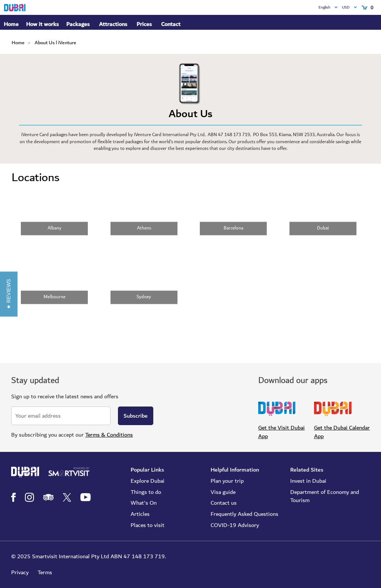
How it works (42, 25)
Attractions (113, 24)
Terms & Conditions (109, 435)
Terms (45, 572)
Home (11, 24)
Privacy (20, 572)
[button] (9, 294)
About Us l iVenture (55, 43)
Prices (144, 24)
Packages (78, 25)
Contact (171, 24)
